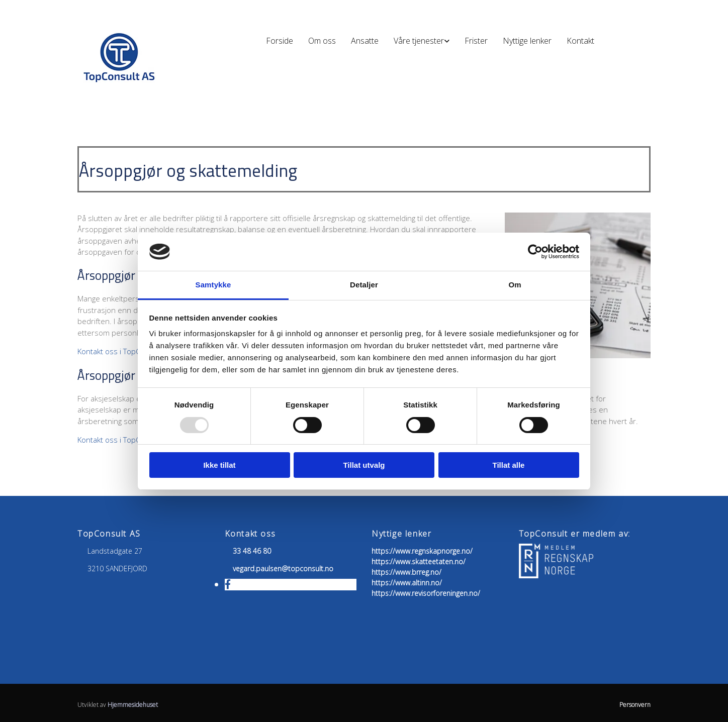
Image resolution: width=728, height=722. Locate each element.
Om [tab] (515, 285)
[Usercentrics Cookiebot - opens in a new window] (535, 252)
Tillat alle (509, 465)
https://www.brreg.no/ (406, 572)
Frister (476, 41)
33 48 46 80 (252, 551)
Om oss (322, 41)
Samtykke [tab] (213, 285)
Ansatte (365, 41)
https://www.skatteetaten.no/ (419, 561)
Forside (280, 41)
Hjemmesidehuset (133, 705)
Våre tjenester (419, 41)
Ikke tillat (219, 465)
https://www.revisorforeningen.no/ (426, 593)
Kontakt (580, 41)
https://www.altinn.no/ (407, 583)
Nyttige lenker (527, 41)
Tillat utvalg (364, 465)
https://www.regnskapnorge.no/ (422, 551)
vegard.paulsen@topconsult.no (283, 569)
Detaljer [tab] (364, 285)
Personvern (635, 705)
